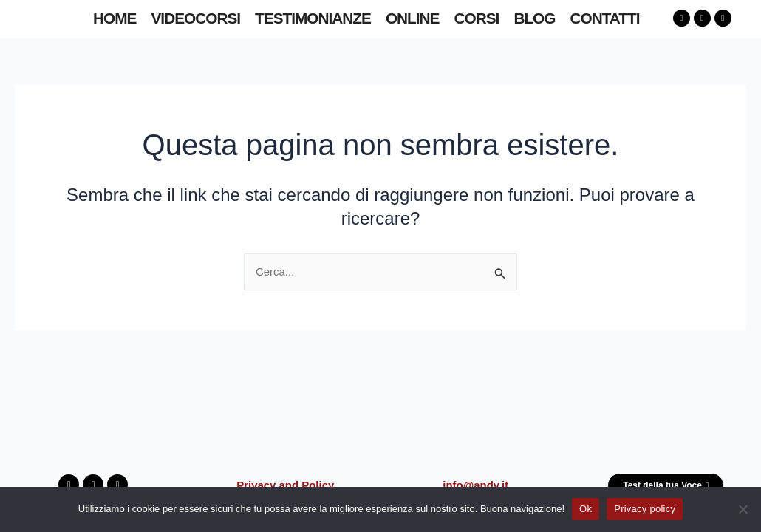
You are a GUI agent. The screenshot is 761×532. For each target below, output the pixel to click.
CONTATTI (604, 18)
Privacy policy (645, 509)
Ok (586, 509)
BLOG (534, 18)
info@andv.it (475, 484)
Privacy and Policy (286, 484)
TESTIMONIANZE (313, 18)
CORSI (477, 18)
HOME (115, 18)
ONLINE (413, 18)
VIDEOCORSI (195, 18)
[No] (743, 509)
